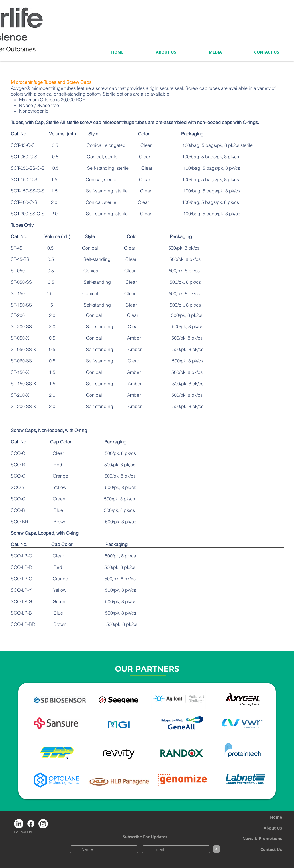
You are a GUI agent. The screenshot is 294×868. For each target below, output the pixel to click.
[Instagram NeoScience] (43, 824)
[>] (216, 849)
